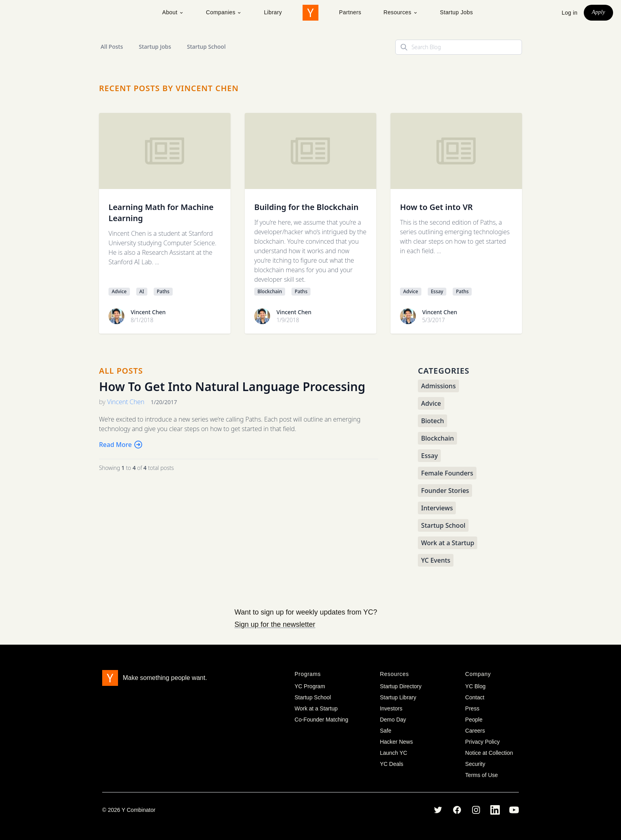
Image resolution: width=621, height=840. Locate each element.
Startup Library (398, 697)
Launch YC (393, 753)
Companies (224, 12)
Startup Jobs (456, 12)
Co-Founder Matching (321, 720)
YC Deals (391, 764)
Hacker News (396, 742)
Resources (401, 12)
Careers (475, 731)
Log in (570, 13)
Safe (386, 731)
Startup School (206, 47)
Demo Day (393, 720)
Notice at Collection (489, 753)
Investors (391, 708)
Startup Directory (401, 686)
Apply (598, 12)
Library (273, 12)
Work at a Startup (316, 708)
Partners (350, 12)
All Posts (112, 47)
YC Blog (475, 686)
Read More (121, 445)
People (474, 720)
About (173, 12)
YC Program (310, 686)
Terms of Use (482, 775)
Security (475, 764)
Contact (475, 697)
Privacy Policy (483, 742)
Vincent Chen (148, 312)
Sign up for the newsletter (275, 624)
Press (472, 708)
